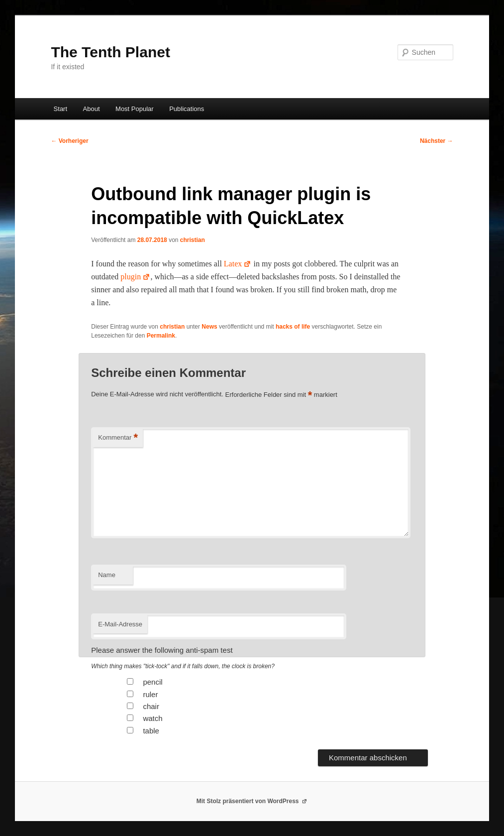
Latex (238, 264)
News (209, 327)
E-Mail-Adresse (120, 624)
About (92, 109)
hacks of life (293, 327)
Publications (187, 109)
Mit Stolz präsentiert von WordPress (252, 801)
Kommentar (118, 438)
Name (107, 575)
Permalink (161, 336)
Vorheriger (69, 141)
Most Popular (135, 109)
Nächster (437, 141)
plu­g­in (135, 277)
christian (193, 240)
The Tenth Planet (110, 52)
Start (60, 109)
